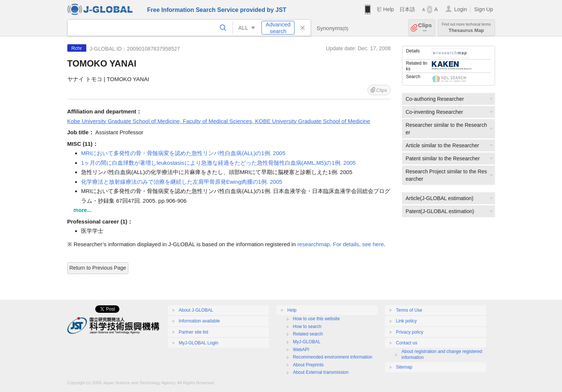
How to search (307, 327)
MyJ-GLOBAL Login (199, 343)
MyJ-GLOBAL (307, 342)
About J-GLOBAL (196, 310)
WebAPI (301, 350)
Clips (425, 28)
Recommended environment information (333, 357)
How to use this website (317, 319)
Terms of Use (409, 310)
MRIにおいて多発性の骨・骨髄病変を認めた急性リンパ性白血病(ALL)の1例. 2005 (183, 153)
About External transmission (321, 372)
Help (388, 9)
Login (461, 9)
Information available (200, 321)
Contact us (407, 343)
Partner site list (194, 332)
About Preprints (309, 365)
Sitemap (404, 367)
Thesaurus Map (466, 28)
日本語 (407, 9)
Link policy (407, 321)
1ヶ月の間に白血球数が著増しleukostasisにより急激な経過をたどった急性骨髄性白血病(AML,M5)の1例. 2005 (218, 163)
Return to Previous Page (98, 268)
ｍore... (82, 210)
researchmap (314, 244)
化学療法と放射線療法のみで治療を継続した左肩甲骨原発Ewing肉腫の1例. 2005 (182, 182)
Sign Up (484, 9)
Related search (308, 334)
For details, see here (358, 244)
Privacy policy (410, 332)
